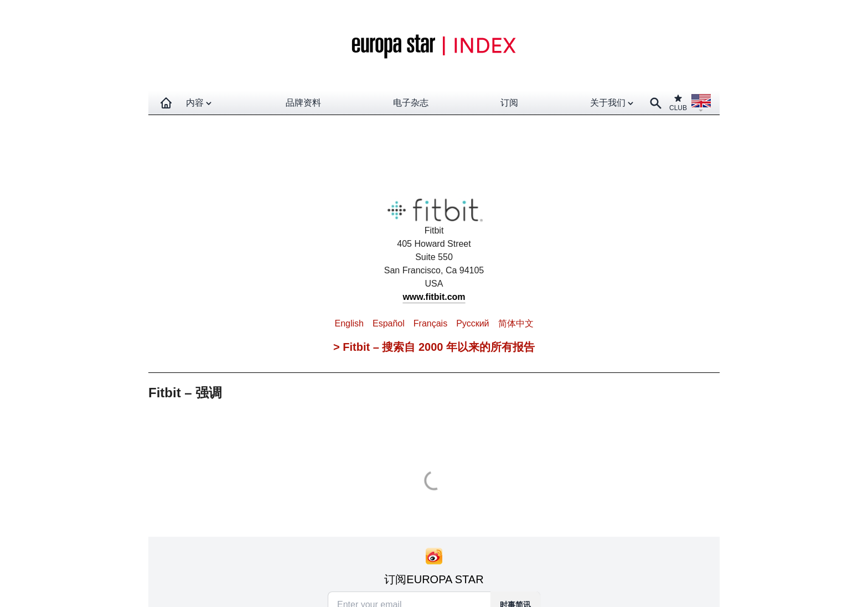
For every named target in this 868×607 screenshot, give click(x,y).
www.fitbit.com (434, 297)
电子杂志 (411, 103)
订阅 (509, 103)
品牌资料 (303, 103)
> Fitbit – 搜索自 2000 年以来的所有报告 (434, 347)
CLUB (678, 103)
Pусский (472, 323)
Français (430, 323)
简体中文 (516, 323)
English (349, 323)
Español (389, 323)
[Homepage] (166, 103)
